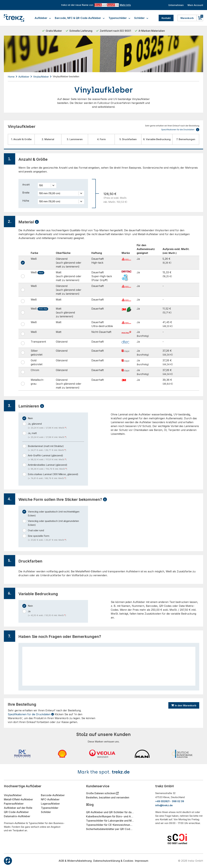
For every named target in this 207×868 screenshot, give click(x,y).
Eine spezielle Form (56, 538)
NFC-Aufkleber (50, 799)
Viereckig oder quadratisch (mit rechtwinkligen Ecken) (54, 514)
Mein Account (195, 5)
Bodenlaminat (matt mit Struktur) (56, 448)
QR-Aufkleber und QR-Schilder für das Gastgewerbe (110, 812)
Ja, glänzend (56, 426)
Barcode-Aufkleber (53, 795)
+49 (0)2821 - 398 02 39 (170, 801)
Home (11, 77)
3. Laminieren (75, 139)
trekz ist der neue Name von (95, 5)
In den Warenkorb (184, 705)
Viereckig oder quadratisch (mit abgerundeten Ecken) (53, 523)
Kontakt (166, 18)
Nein (30, 418)
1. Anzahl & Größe (21, 139)
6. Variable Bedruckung (157, 139)
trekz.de (121, 772)
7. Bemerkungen (186, 139)
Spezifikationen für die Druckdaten (31, 714)
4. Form (101, 139)
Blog (90, 805)
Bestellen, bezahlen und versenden (108, 797)
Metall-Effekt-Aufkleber (18, 799)
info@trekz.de (164, 805)
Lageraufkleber (50, 804)
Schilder (141, 18)
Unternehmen (174, 5)
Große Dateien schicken (101, 793)
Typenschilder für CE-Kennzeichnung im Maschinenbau (110, 825)
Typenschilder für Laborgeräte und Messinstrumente (110, 821)
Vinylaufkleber (41, 77)
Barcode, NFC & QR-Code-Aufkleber (80, 18)
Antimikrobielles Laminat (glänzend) (56, 467)
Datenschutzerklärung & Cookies (113, 861)
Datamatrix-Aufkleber (17, 816)
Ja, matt (56, 435)
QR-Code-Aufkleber (16, 812)
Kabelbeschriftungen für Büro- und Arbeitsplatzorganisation (110, 816)
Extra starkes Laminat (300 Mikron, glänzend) (56, 476)
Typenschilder (119, 18)
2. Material (48, 139)
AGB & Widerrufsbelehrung (75, 861)
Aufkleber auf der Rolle (18, 808)
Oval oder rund (36, 530)
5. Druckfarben (128, 139)
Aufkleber (43, 18)
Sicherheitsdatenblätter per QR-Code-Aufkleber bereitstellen (110, 829)
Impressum (142, 861)
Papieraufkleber (14, 804)
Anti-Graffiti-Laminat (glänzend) (56, 458)
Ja (56, 613)
